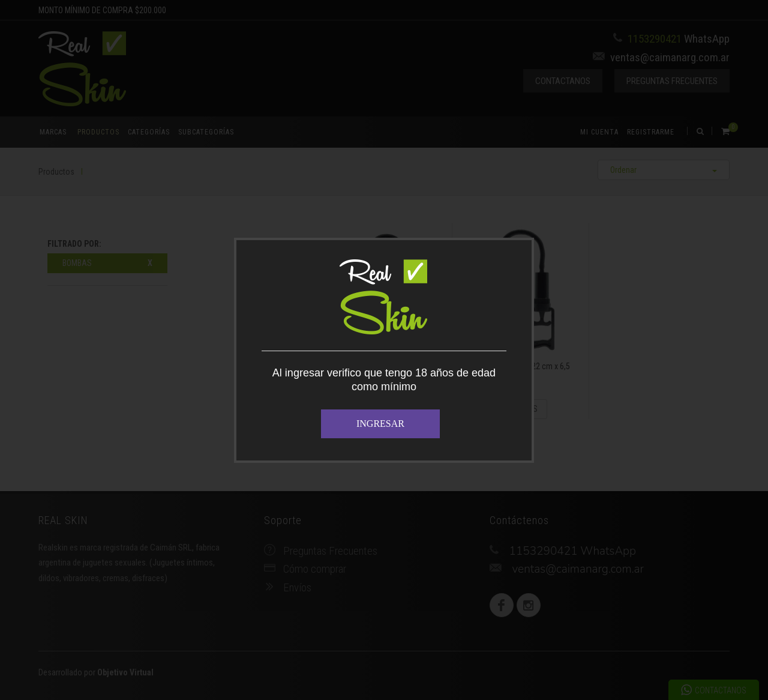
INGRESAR (380, 424)
